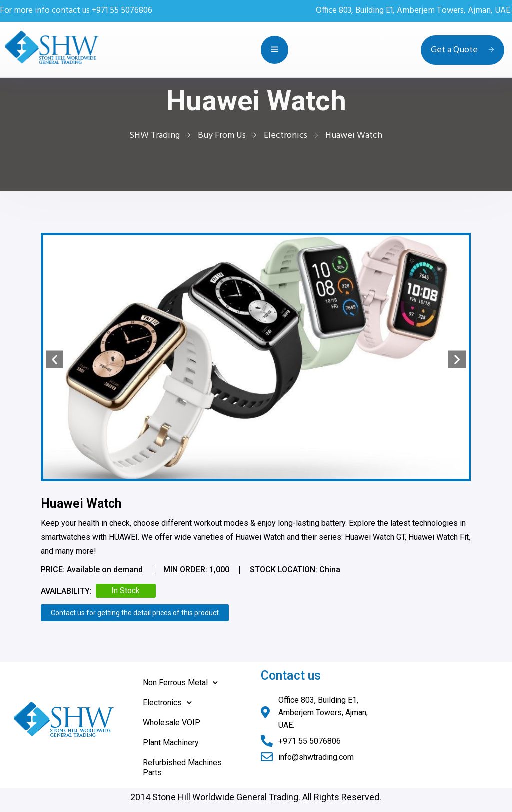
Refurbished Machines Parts (182, 768)
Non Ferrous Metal (180, 683)
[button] (55, 360)
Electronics (167, 703)
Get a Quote (463, 50)
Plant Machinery (171, 743)
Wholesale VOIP (172, 723)
